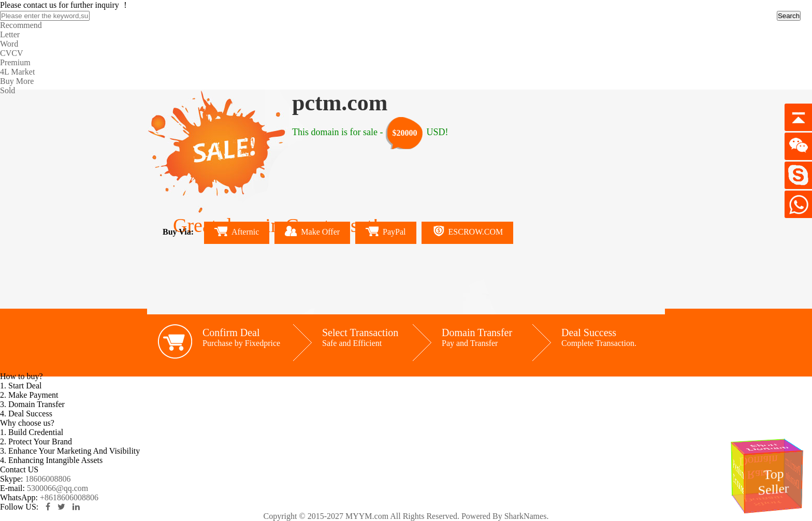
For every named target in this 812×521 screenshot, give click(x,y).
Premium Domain (793, 473)
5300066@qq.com (57, 488)
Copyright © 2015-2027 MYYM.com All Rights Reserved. (361, 516)
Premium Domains (738, 476)
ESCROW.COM (468, 231)
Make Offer (312, 231)
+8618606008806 (69, 497)
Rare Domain (761, 467)
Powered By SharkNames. (505, 516)
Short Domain (767, 447)
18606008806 (48, 479)
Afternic (237, 231)
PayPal (386, 231)
